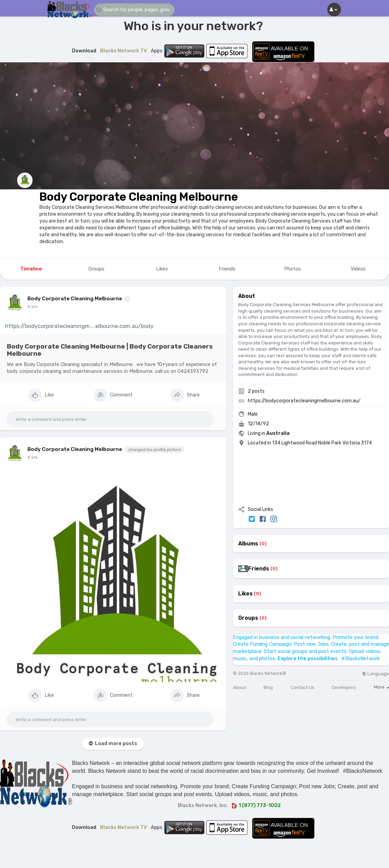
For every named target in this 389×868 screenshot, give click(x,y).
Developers (344, 687)
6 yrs (33, 306)
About (240, 687)
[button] (135, 10)
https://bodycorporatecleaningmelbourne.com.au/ (304, 401)
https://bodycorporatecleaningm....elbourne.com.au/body (79, 326)
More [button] (381, 687)
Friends (259, 569)
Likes (245, 594)
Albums (248, 544)
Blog (268, 687)
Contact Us (302, 687)
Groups (248, 618)
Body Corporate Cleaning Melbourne (139, 197)
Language (375, 674)
